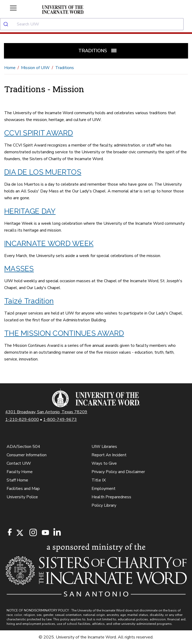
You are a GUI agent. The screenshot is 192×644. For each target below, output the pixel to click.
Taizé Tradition (29, 301)
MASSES (19, 269)
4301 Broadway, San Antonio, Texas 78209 (46, 412)
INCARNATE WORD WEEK (49, 244)
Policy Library (104, 505)
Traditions (65, 68)
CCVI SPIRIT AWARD (39, 133)
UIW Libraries (104, 447)
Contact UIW (19, 463)
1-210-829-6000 (22, 420)
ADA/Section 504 (23, 447)
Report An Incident (109, 455)
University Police (22, 497)
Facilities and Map (23, 489)
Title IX (99, 480)
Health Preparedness (111, 497)
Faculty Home (20, 472)
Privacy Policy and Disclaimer (118, 472)
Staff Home (17, 480)
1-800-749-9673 (60, 420)
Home (10, 68)
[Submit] (9, 24)
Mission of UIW (35, 68)
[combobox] (96, 24)
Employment (103, 489)
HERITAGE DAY (30, 211)
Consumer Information (27, 455)
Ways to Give (104, 463)
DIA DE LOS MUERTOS (43, 172)
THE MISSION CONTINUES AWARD (64, 333)
